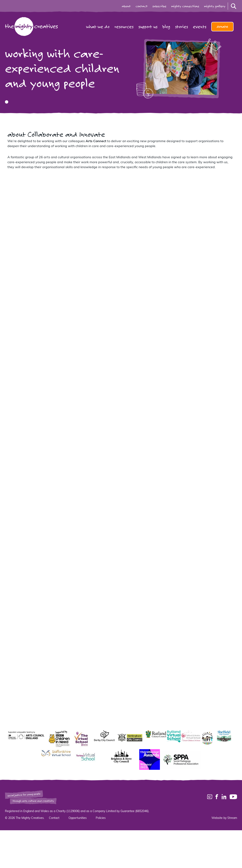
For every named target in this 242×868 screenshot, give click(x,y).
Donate (222, 27)
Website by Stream (224, 818)
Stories (182, 27)
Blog (166, 27)
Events (200, 27)
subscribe (159, 6)
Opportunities (78, 818)
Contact (54, 818)
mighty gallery (215, 6)
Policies (101, 818)
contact (142, 6)
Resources (124, 27)
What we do (98, 27)
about (126, 6)
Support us (148, 27)
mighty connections (185, 6)
